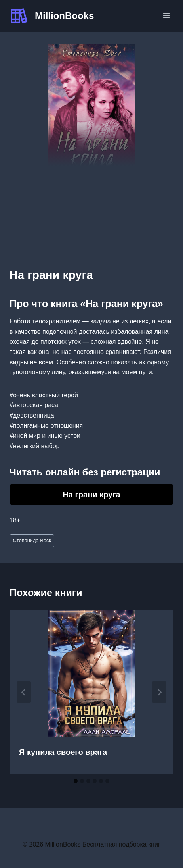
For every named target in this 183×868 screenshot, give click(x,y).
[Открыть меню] (166, 16)
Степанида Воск (32, 540)
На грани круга (91, 495)
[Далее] (159, 692)
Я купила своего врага (63, 752)
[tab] (76, 781)
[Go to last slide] (24, 692)
